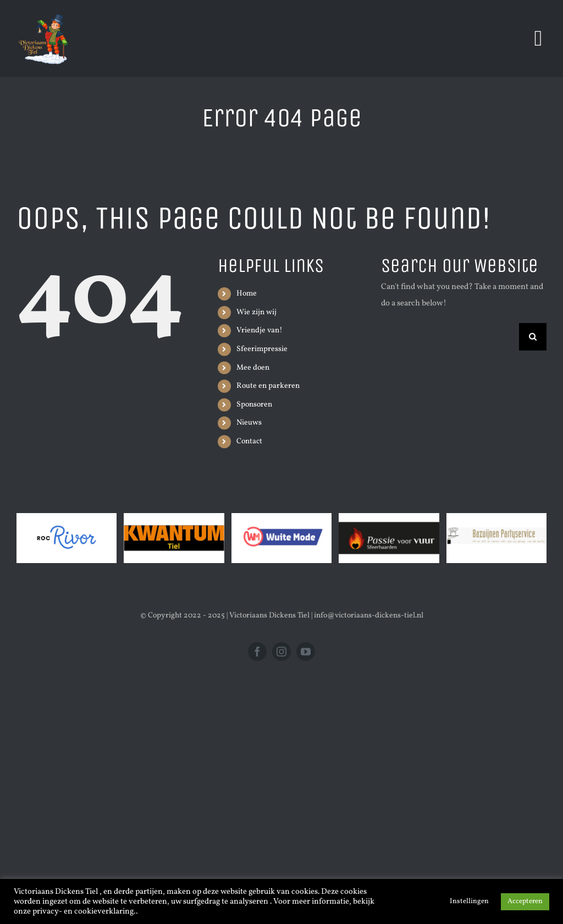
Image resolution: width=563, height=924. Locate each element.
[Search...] (450, 337)
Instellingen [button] (469, 901)
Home (247, 294)
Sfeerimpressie (262, 349)
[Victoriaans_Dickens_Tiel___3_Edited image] (44, 12)
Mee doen (253, 368)
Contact (249, 441)
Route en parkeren (268, 386)
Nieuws (249, 423)
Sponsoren (254, 405)
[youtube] (306, 652)
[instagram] (281, 652)
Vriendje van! (260, 330)
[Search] (533, 337)
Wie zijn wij (256, 312)
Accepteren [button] (525, 901)
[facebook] (257, 652)
